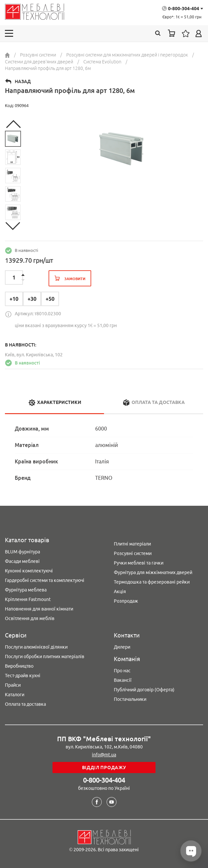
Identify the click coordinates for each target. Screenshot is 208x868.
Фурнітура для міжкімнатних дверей (153, 572)
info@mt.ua (104, 755)
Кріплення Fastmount (28, 599)
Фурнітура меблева (26, 590)
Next (13, 226)
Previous (13, 124)
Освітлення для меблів (30, 618)
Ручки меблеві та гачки (139, 563)
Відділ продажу (104, 768)
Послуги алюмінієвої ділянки (36, 647)
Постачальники (130, 699)
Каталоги (15, 695)
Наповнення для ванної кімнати (39, 609)
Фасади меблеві (22, 561)
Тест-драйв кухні (23, 676)
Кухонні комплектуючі (29, 571)
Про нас (122, 671)
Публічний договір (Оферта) (144, 690)
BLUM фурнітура (22, 552)
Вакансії (123, 680)
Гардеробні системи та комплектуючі (45, 580)
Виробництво (19, 666)
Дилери (122, 647)
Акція (120, 591)
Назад (23, 81)
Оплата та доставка (25, 704)
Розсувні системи (133, 553)
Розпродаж (126, 601)
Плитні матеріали (132, 544)
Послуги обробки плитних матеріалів (45, 657)
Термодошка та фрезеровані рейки (152, 582)
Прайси (13, 685)
